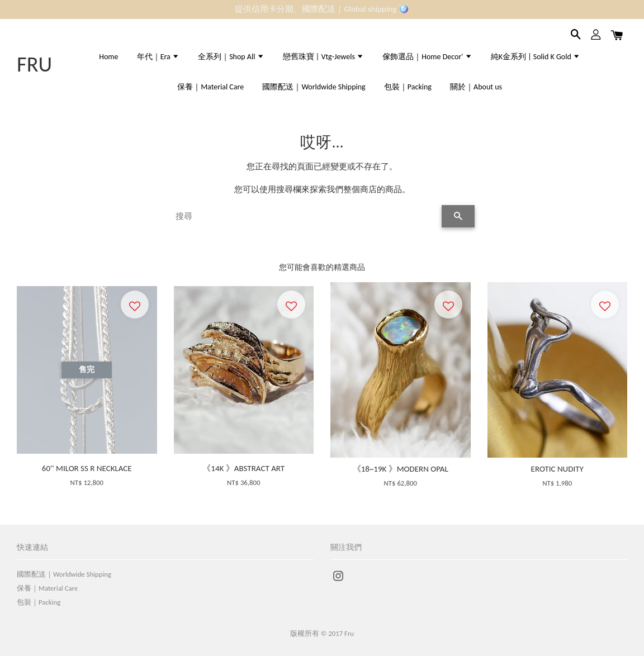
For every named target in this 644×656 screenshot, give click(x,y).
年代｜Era (158, 57)
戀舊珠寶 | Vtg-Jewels (323, 57)
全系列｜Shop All (231, 57)
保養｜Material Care (210, 87)
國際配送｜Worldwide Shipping (314, 87)
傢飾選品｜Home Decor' (427, 57)
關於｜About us (476, 87)
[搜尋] (306, 216)
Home (108, 57)
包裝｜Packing (408, 87)
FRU (34, 64)
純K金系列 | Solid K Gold (536, 57)
